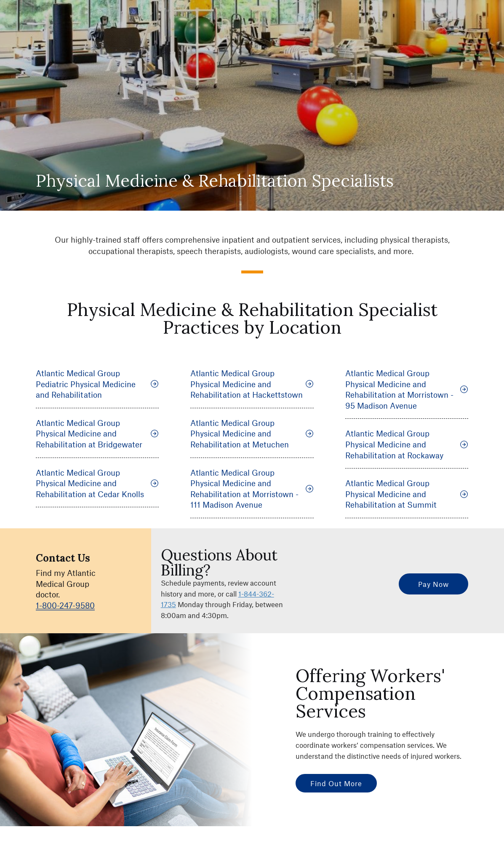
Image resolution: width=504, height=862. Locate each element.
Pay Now (433, 584)
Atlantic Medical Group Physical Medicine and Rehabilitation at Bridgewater (97, 434)
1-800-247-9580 (65, 605)
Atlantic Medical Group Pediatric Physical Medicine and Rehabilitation (97, 384)
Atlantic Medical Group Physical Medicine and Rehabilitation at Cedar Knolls (97, 483)
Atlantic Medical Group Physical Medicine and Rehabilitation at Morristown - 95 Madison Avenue (407, 389)
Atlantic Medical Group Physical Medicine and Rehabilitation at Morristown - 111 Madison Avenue (252, 489)
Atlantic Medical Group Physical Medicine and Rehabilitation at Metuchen (252, 434)
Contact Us (63, 558)
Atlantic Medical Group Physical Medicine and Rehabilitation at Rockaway (407, 444)
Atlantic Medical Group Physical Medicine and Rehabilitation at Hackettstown (252, 384)
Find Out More (336, 783)
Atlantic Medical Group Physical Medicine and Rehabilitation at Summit (407, 494)
